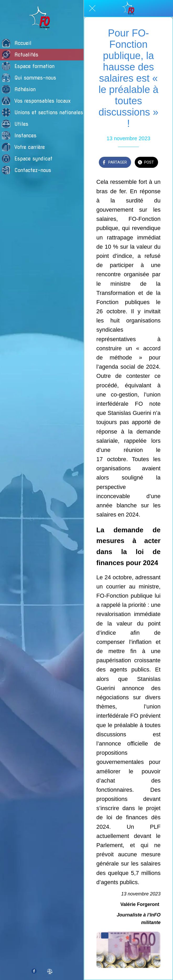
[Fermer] (92, 8)
